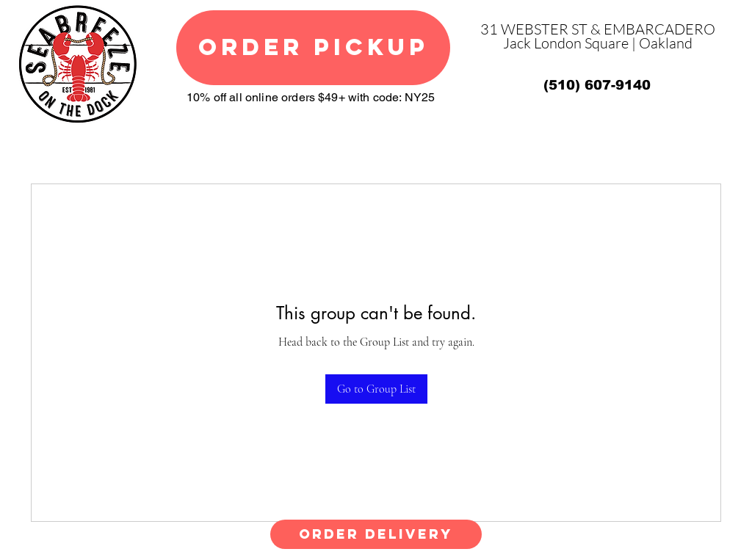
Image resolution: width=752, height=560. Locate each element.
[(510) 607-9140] (597, 85)
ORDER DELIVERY (376, 534)
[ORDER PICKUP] (313, 48)
